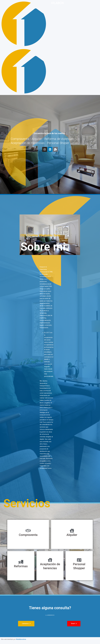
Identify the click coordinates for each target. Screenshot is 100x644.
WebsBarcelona (21, 639)
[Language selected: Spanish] (95, 642)
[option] (95, 642)
